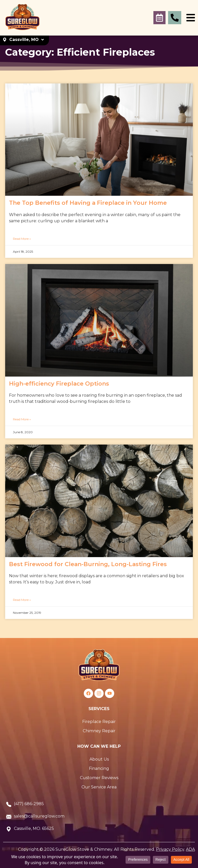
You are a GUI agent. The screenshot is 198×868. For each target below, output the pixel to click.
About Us (99, 759)
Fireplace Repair (99, 722)
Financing (99, 768)
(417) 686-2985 (29, 804)
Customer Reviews (99, 778)
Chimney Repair (99, 731)
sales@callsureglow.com (39, 816)
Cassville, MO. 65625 (34, 828)
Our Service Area (99, 787)
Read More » (22, 239)
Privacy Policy (170, 849)
